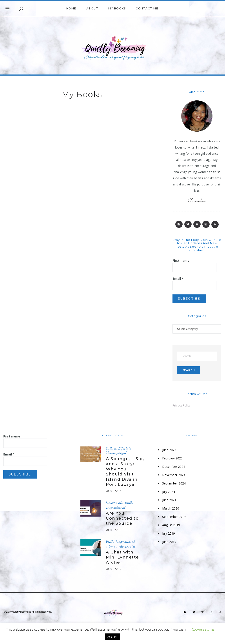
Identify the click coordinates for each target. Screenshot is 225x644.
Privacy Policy (181, 406)
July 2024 (169, 493)
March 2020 (171, 510)
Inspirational (116, 509)
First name (181, 260)
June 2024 (169, 501)
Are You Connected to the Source (122, 520)
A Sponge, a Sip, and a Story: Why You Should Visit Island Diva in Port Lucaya (125, 473)
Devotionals (114, 504)
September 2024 (174, 485)
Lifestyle (125, 449)
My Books (117, 8)
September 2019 (174, 518)
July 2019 (169, 535)
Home (71, 8)
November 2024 (174, 476)
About (92, 8)
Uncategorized (116, 454)
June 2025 (169, 451)
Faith (129, 504)
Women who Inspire (121, 547)
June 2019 (169, 543)
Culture (111, 449)
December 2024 (174, 468)
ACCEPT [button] (112, 637)
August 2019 (171, 526)
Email (178, 278)
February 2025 (172, 460)
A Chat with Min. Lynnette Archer (122, 559)
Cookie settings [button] (203, 629)
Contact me (147, 8)
